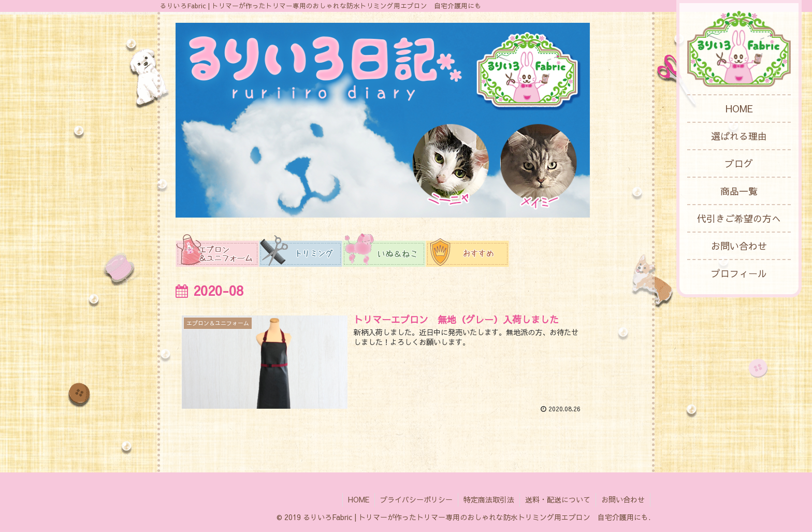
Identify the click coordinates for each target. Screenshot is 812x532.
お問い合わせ (623, 499)
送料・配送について (558, 499)
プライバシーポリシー (416, 499)
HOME (359, 499)
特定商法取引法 (489, 499)
